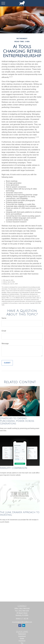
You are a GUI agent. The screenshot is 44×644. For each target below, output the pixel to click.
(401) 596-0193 (24, 609)
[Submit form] (7, 363)
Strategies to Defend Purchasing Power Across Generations (17, 421)
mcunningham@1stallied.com (22, 622)
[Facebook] (20, 625)
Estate (22, 639)
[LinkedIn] (24, 625)
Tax (22, 643)
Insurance (22, 641)
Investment (22, 636)
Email (4, 331)
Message (5, 344)
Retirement (22, 634)
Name (4, 318)
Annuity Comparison (14, 468)
